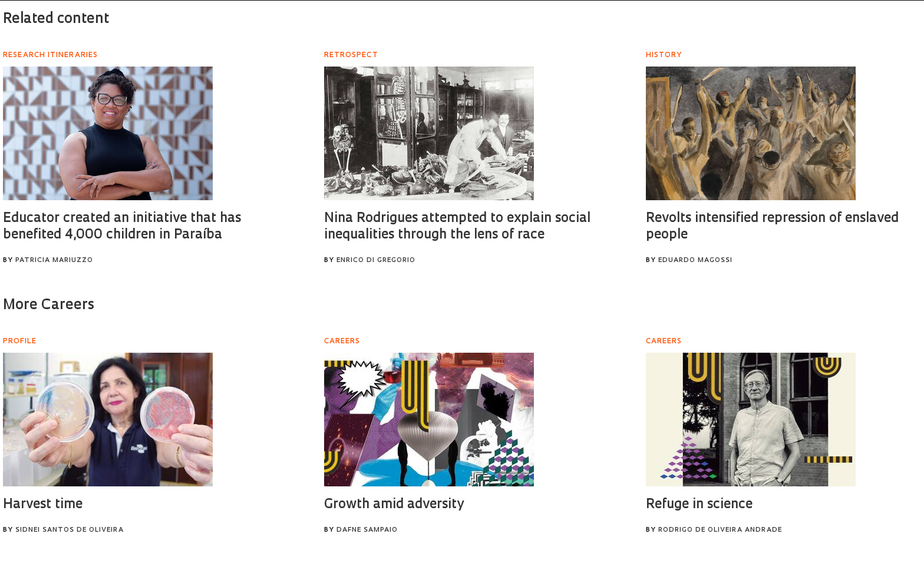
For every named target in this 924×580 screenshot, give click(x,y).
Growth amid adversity (394, 505)
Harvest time (43, 505)
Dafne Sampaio (367, 530)
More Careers (49, 306)
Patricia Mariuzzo (54, 261)
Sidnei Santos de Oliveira (70, 530)
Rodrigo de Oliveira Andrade (720, 530)
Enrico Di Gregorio (376, 261)
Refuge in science (699, 505)
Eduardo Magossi (695, 261)
